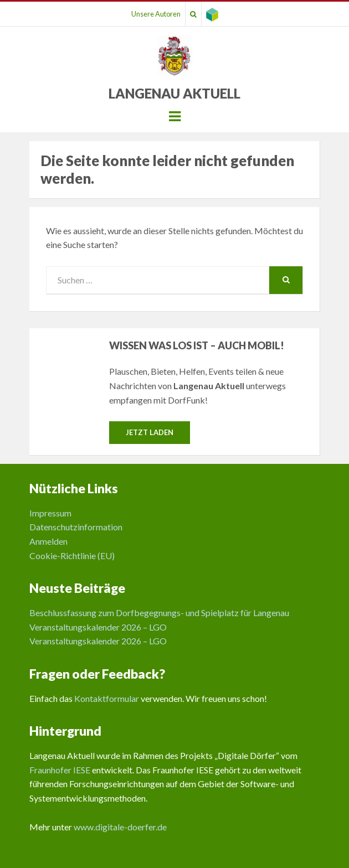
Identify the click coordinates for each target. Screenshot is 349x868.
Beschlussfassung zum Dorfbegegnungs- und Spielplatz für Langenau (159, 613)
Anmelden (48, 541)
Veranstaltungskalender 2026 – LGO (98, 627)
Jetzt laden (150, 432)
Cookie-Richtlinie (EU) (72, 556)
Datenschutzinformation (76, 527)
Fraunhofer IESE (60, 770)
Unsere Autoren (156, 14)
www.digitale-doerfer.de (120, 827)
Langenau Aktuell (174, 93)
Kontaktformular (107, 698)
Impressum (50, 513)
